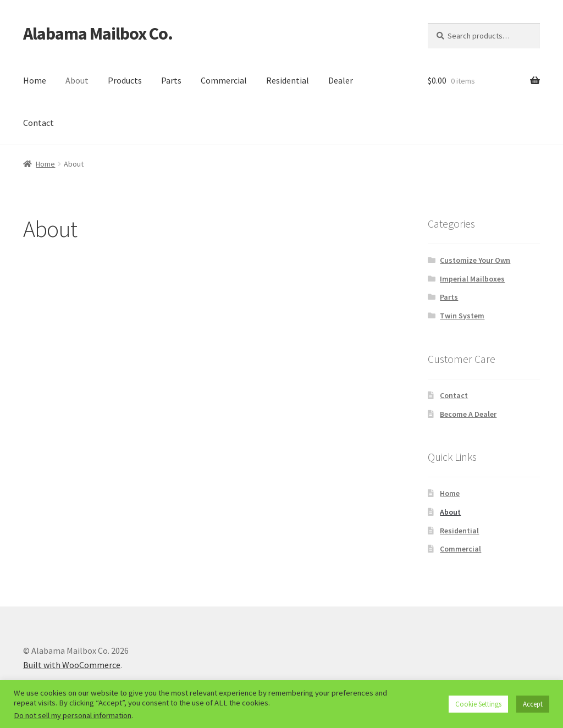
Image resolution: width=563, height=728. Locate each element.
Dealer (341, 80)
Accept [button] (533, 704)
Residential (288, 80)
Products (125, 80)
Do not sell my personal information (73, 715)
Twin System (462, 316)
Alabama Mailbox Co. (98, 34)
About (77, 80)
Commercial (224, 80)
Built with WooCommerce (72, 665)
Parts (171, 80)
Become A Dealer (468, 414)
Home (35, 80)
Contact (38, 123)
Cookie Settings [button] (478, 704)
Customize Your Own (475, 260)
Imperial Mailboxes (472, 279)
